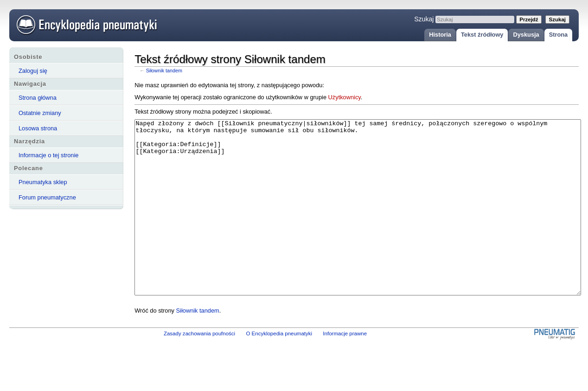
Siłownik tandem (164, 71)
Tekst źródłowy (482, 35)
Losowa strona (38, 128)
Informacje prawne (345, 368)
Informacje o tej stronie (48, 155)
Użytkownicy (345, 97)
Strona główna (38, 98)
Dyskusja (526, 35)
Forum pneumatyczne (47, 197)
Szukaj (424, 19)
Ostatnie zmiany (40, 113)
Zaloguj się (33, 71)
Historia (440, 35)
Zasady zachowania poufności (199, 368)
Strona (559, 35)
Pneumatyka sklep (43, 182)
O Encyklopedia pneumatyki (279, 368)
